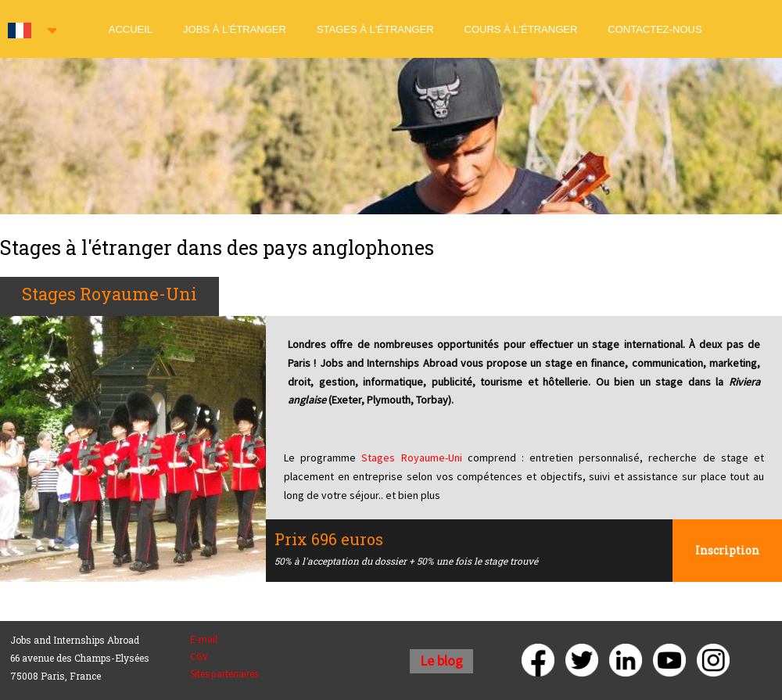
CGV (199, 657)
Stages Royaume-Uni (411, 458)
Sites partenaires (224, 674)
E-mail (204, 639)
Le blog (441, 661)
